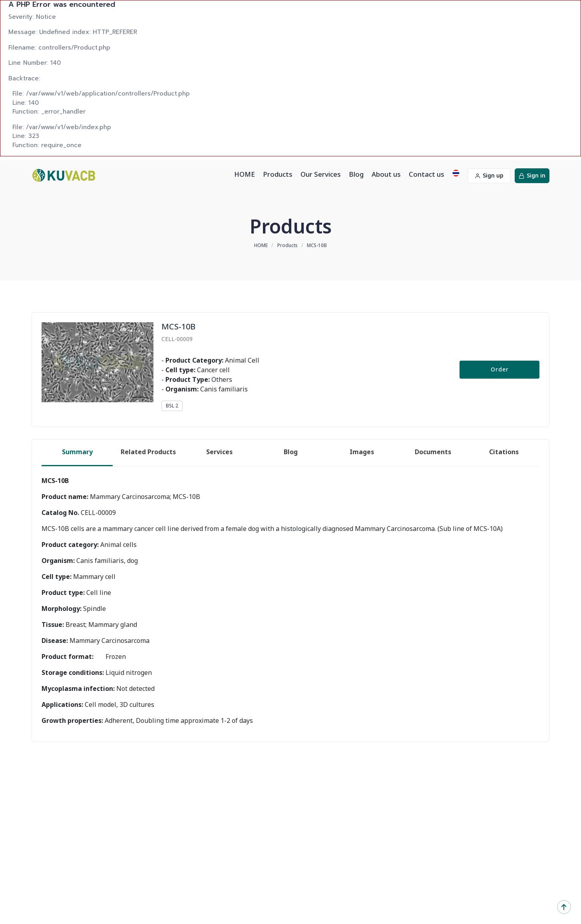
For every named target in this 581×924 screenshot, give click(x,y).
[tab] (77, 453)
